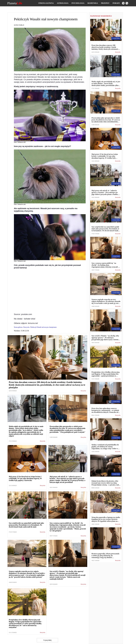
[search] (127, 3)
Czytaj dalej (47, 640)
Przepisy (105, 3)
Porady (116, 3)
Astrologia (63, 3)
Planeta (15, 3)
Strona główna (46, 3)
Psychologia (78, 3)
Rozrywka (93, 3)
